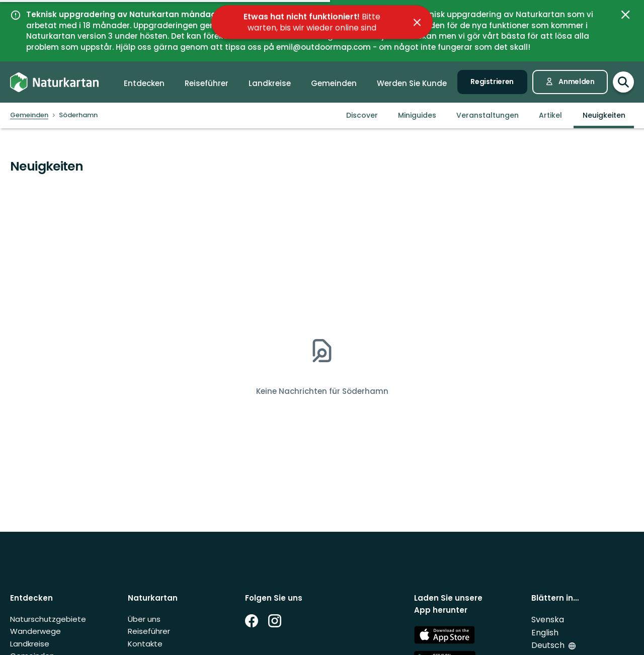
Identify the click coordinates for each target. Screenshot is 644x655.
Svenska (548, 620)
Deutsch (549, 645)
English (545, 633)
